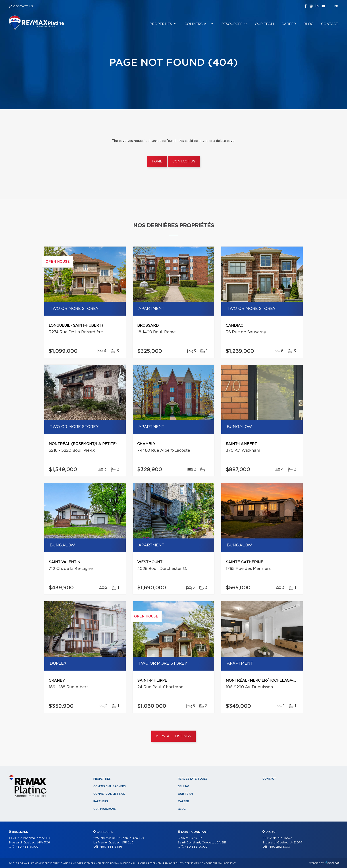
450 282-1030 (280, 847)
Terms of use (194, 863)
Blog (308, 24)
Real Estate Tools (193, 779)
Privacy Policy (173, 863)
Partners (101, 801)
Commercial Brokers (110, 786)
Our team (264, 24)
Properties (161, 24)
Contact (330, 24)
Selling (184, 786)
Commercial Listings (109, 794)
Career (289, 24)
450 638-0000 (196, 847)
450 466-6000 (27, 847)
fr (336, 7)
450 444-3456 (111, 847)
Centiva (332, 863)
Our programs (105, 809)
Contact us (184, 162)
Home (157, 162)
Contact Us (23, 7)
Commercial (197, 24)
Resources (232, 24)
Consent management (221, 863)
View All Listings (173, 736)
